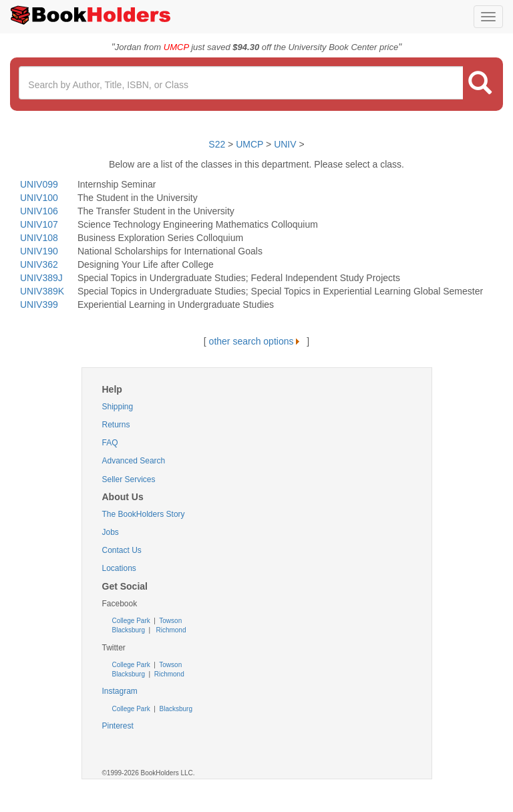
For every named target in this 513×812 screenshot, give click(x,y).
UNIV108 (39, 238)
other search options (257, 341)
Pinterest (118, 726)
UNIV (285, 144)
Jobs (111, 532)
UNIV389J (41, 278)
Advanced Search (134, 461)
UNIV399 (39, 304)
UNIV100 (39, 198)
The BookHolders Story (144, 514)
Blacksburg (129, 630)
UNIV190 (39, 251)
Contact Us (122, 550)
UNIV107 (39, 224)
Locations (119, 568)
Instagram (120, 691)
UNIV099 (39, 184)
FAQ (110, 443)
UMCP (251, 144)
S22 (217, 144)
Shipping (118, 407)
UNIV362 (39, 264)
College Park (132, 621)
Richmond (170, 630)
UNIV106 (39, 211)
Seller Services (129, 479)
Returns (116, 425)
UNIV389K (42, 291)
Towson (170, 621)
